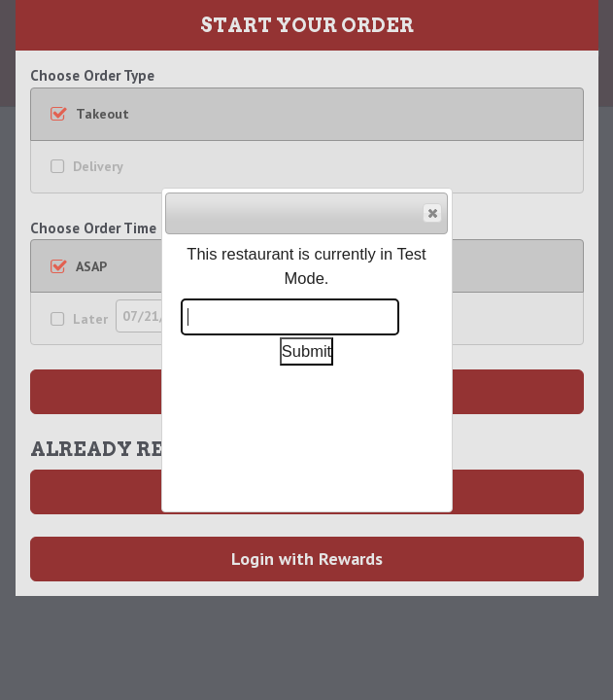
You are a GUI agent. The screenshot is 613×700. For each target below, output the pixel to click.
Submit (306, 351)
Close (431, 214)
